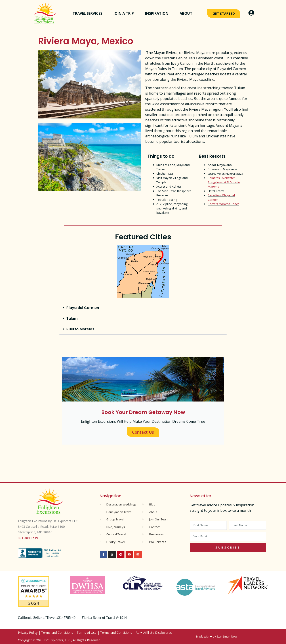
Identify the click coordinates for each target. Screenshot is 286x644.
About (187, 13)
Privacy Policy (28, 633)
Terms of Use (87, 633)
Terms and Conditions (57, 633)
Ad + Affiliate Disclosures (154, 633)
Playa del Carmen (83, 308)
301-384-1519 (28, 538)
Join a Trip (125, 13)
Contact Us (143, 432)
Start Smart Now (227, 637)
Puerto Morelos (80, 329)
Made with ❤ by (206, 637)
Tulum (72, 318)
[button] (143, 308)
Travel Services (89, 13)
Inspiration (158, 13)
